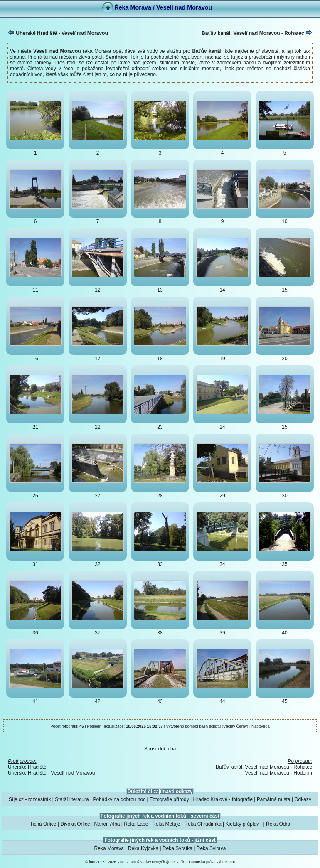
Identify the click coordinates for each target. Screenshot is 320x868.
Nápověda (261, 726)
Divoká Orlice (75, 824)
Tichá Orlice (43, 824)
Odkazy (303, 799)
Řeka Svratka (177, 848)
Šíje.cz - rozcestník (30, 799)
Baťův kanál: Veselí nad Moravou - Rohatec (257, 33)
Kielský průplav (242, 824)
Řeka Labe (136, 824)
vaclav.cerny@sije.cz (158, 862)
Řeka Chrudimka (203, 824)
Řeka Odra (278, 824)
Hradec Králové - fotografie (223, 799)
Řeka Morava (109, 848)
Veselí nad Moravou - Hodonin (279, 773)
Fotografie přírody (169, 799)
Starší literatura (72, 799)
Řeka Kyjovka (143, 848)
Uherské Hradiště (27, 767)
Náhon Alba (107, 824)
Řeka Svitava (211, 848)
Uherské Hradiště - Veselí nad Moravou (58, 33)
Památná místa (274, 799)
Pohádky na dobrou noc (119, 799)
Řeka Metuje (166, 824)
